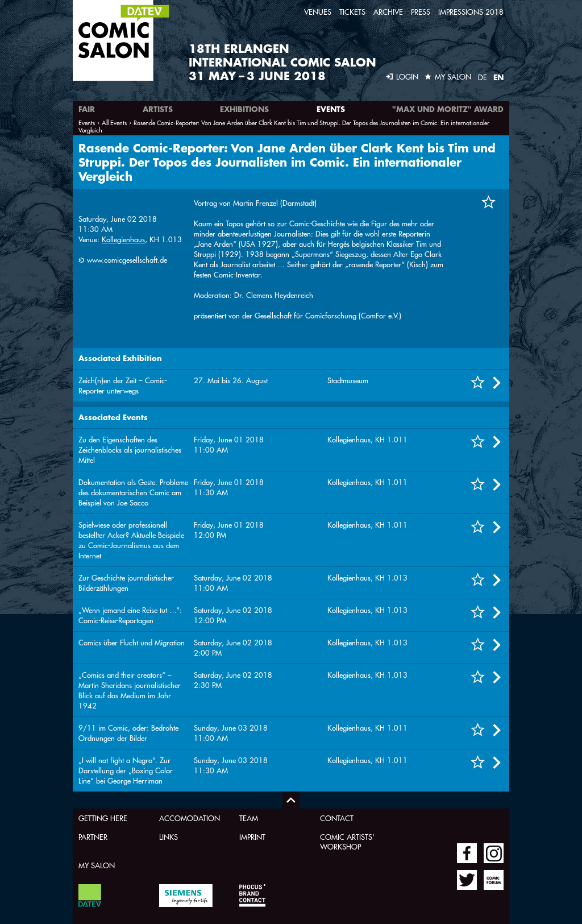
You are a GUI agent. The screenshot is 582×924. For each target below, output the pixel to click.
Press (421, 12)
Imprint (252, 837)
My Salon (97, 865)
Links (169, 837)
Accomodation (190, 818)
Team (249, 818)
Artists (158, 109)
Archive (388, 12)
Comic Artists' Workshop (347, 842)
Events (331, 109)
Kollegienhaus (123, 239)
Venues (318, 12)
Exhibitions (244, 109)
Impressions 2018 (471, 12)
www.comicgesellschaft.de (127, 260)
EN (498, 77)
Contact (337, 818)
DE (483, 77)
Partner (93, 837)
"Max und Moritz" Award (448, 109)
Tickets (352, 12)
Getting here (103, 818)
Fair (87, 109)
